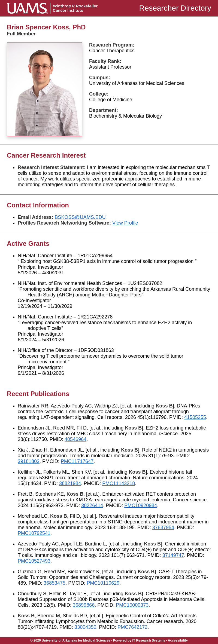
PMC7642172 (132, 627)
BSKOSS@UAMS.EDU (80, 217)
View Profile (125, 223)
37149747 (173, 555)
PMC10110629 (103, 583)
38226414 (92, 505)
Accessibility (178, 640)
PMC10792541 (34, 533)
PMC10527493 (34, 561)
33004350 (85, 627)
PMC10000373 (132, 605)
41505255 (195, 417)
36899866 (84, 605)
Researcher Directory (175, 8)
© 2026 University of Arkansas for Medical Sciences (70, 640)
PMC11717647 (77, 461)
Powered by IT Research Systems (139, 640)
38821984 (70, 483)
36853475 (55, 583)
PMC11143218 (119, 483)
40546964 (75, 439)
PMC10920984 (141, 505)
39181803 (29, 461)
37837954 (163, 528)
